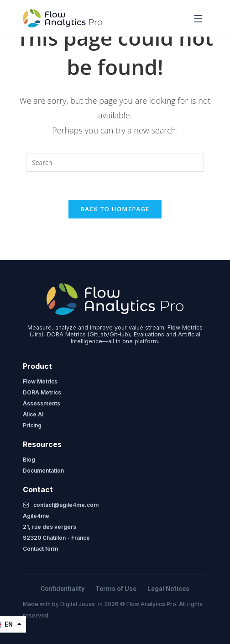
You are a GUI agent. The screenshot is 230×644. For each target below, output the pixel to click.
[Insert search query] (115, 163)
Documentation (43, 471)
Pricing (32, 425)
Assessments (42, 403)
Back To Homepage (115, 209)
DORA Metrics (42, 392)
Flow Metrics (40, 381)
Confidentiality (63, 589)
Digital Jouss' (79, 604)
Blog (29, 460)
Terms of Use (116, 589)
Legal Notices (168, 589)
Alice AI (33, 414)
